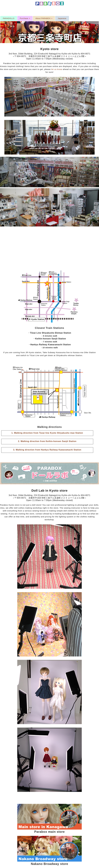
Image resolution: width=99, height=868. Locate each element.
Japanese (62, 18)
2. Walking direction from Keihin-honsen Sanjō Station (47, 441)
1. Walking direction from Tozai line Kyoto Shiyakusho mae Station (47, 433)
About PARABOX (44, 19)
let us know (57, 69)
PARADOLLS (9, 18)
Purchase (25, 19)
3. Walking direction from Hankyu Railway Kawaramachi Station (47, 450)
